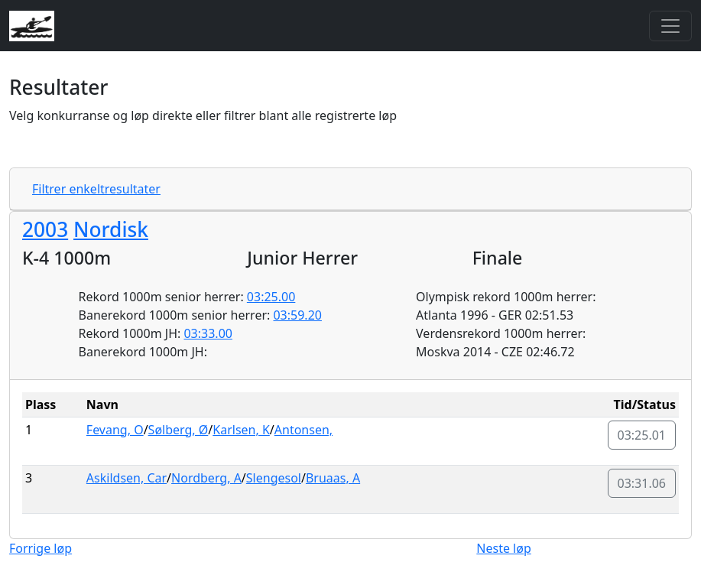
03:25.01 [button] (642, 435)
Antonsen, (303, 430)
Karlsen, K (241, 430)
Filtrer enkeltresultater (96, 189)
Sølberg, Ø (178, 430)
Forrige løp (41, 548)
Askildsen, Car (127, 478)
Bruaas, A (333, 478)
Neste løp (503, 548)
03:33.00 (208, 333)
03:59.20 (297, 315)
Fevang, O (115, 430)
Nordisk (111, 229)
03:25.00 (271, 297)
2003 (45, 229)
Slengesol (274, 478)
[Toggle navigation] (670, 26)
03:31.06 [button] (642, 483)
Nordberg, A (206, 478)
